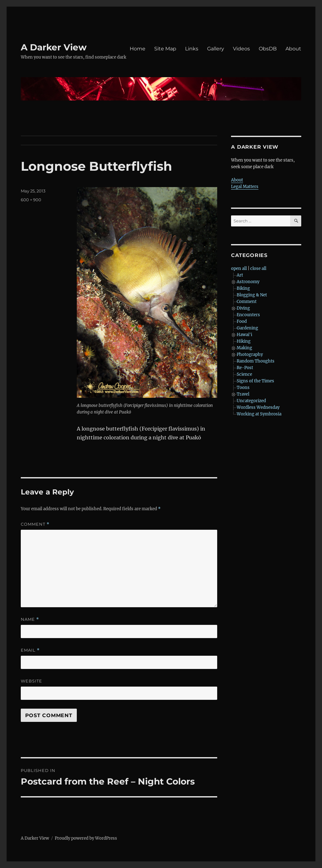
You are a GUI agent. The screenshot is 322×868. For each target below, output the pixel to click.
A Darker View (54, 47)
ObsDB (268, 49)
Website (31, 681)
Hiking (244, 341)
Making (244, 348)
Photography (250, 354)
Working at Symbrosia (259, 414)
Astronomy (248, 282)
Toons (243, 388)
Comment (35, 524)
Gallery (216, 49)
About (293, 49)
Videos (241, 49)
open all (239, 268)
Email (30, 650)
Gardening (247, 328)
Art (240, 275)
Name (30, 619)
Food (242, 321)
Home (138, 49)
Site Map (165, 49)
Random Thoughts (256, 361)
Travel (243, 394)
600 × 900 (31, 200)
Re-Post (245, 368)
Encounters (248, 315)
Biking (243, 288)
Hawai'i (244, 335)
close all (258, 268)
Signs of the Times (255, 381)
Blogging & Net (252, 295)
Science (244, 374)
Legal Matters (245, 187)
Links (192, 49)
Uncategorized (251, 401)
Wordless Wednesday (258, 407)
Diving (243, 308)
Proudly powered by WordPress (86, 838)
